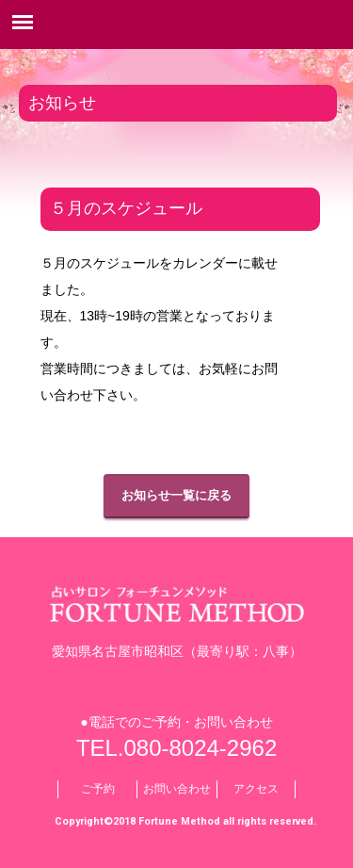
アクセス (256, 789)
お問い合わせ (177, 789)
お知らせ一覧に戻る (176, 495)
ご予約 (98, 789)
